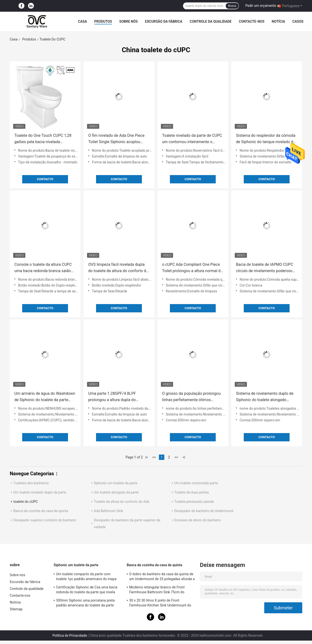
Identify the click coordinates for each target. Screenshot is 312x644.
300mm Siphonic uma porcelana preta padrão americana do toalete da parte (85, 603)
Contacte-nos (252, 21)
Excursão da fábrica (164, 21)
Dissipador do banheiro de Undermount (204, 511)
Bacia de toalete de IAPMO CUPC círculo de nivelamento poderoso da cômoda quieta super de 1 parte (266, 268)
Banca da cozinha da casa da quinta (41, 511)
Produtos (103, 21)
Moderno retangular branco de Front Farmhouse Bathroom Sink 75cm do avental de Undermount (157, 590)
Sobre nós (128, 21)
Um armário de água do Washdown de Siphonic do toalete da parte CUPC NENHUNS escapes (45, 397)
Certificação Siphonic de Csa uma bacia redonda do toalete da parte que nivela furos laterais (87, 590)
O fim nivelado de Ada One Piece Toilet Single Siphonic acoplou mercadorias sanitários (116, 139)
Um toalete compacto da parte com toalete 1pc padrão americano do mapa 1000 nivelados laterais (86, 577)
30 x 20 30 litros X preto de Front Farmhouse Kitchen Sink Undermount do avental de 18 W (160, 604)
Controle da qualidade (211, 21)
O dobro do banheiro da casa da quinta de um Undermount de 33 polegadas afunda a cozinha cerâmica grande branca (162, 577)
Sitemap (16, 609)
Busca (232, 6)
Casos (298, 21)
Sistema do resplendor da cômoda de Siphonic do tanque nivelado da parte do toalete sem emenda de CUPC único (266, 139)
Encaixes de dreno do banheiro (198, 520)
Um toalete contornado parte (196, 483)
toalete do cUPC (26, 502)
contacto (45, 179)
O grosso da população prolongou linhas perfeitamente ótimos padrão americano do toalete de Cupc (191, 397)
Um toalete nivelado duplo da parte (40, 492)
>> (176, 457)
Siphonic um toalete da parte (116, 483)
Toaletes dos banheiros (31, 483)
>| (184, 457)
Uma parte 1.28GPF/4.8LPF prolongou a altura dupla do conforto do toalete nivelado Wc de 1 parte (118, 397)
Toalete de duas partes (192, 492)
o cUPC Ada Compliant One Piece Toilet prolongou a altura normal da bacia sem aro (192, 268)
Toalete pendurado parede (194, 502)
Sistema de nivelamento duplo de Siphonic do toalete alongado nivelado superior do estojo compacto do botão (265, 397)
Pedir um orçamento (261, 6)
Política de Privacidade (70, 635)
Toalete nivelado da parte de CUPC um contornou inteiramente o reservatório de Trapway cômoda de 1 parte (192, 139)
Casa (83, 21)
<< (154, 457)
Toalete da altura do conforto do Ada (122, 502)
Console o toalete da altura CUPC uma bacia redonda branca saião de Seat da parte (43, 268)
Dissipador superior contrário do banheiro (45, 520)
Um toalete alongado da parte (116, 492)
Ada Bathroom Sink (108, 511)
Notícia (278, 21)
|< (147, 457)
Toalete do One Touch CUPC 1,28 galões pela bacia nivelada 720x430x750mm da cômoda (43, 139)
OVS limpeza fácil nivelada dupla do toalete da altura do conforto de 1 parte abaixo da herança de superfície (118, 268)
